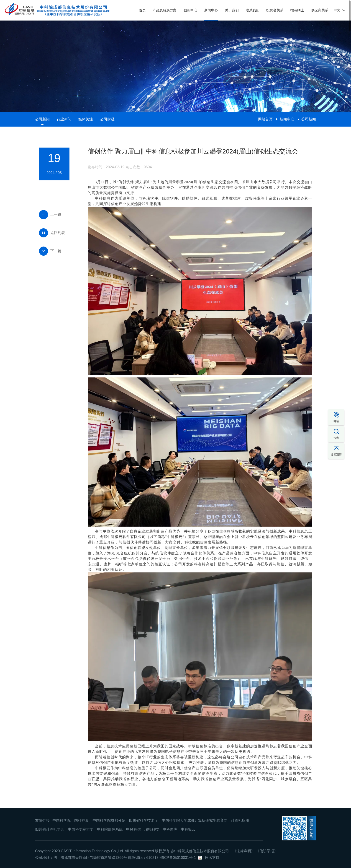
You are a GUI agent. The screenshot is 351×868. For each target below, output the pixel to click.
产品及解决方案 (165, 10)
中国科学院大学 (81, 829)
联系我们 (253, 10)
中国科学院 (61, 820)
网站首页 (265, 119)
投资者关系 (275, 10)
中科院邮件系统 (110, 829)
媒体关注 (86, 119)
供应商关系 (320, 10)
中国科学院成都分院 (109, 820)
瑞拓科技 (152, 829)
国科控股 (82, 820)
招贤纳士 (297, 10)
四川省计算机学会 (50, 829)
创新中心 (190, 10)
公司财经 (107, 119)
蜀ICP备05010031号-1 (178, 858)
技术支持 (212, 858)
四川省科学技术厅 (143, 820)
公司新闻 (42, 119)
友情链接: (43, 820)
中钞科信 (133, 829)
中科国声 (170, 829)
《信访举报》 (267, 851)
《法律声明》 (244, 851)
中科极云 (188, 829)
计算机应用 (240, 820)
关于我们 (232, 10)
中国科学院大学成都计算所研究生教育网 (195, 820)
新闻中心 (211, 10)
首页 (142, 10)
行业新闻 (64, 119)
